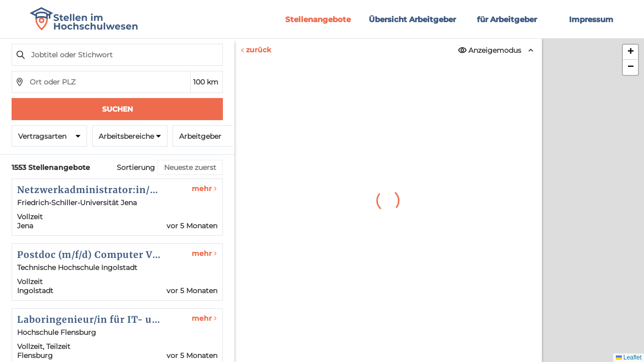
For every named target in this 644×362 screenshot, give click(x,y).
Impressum (591, 19)
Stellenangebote (318, 19)
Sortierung (136, 167)
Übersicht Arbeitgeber (412, 19)
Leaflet (629, 357)
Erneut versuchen (388, 293)
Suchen (117, 109)
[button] (630, 52)
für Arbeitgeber (507, 19)
